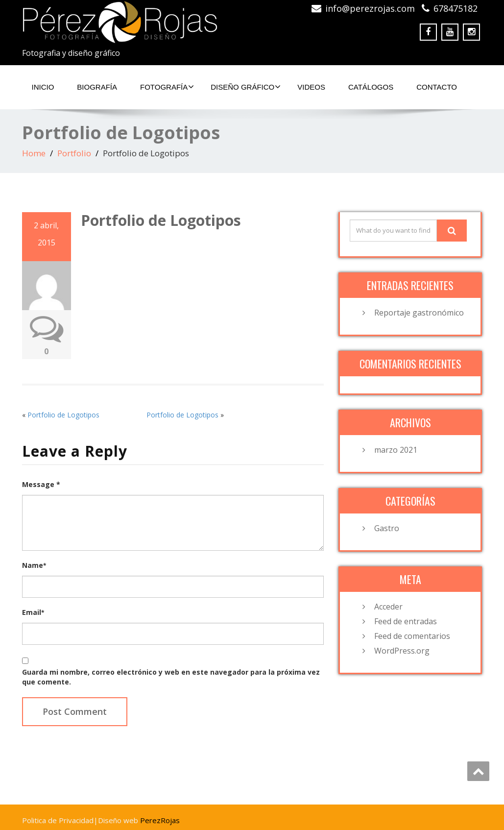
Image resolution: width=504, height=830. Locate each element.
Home (34, 153)
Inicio (43, 87)
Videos (311, 87)
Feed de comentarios (412, 636)
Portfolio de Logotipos (63, 415)
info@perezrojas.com (370, 8)
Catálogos (371, 87)
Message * (41, 484)
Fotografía (167, 87)
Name (34, 565)
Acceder (388, 607)
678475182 (456, 8)
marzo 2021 (396, 450)
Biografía (97, 87)
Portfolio (74, 153)
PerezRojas (160, 820)
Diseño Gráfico (246, 87)
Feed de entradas (406, 621)
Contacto (437, 87)
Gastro (387, 528)
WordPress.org (402, 651)
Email (33, 612)
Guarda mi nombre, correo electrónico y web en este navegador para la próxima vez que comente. (171, 677)
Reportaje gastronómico (419, 313)
